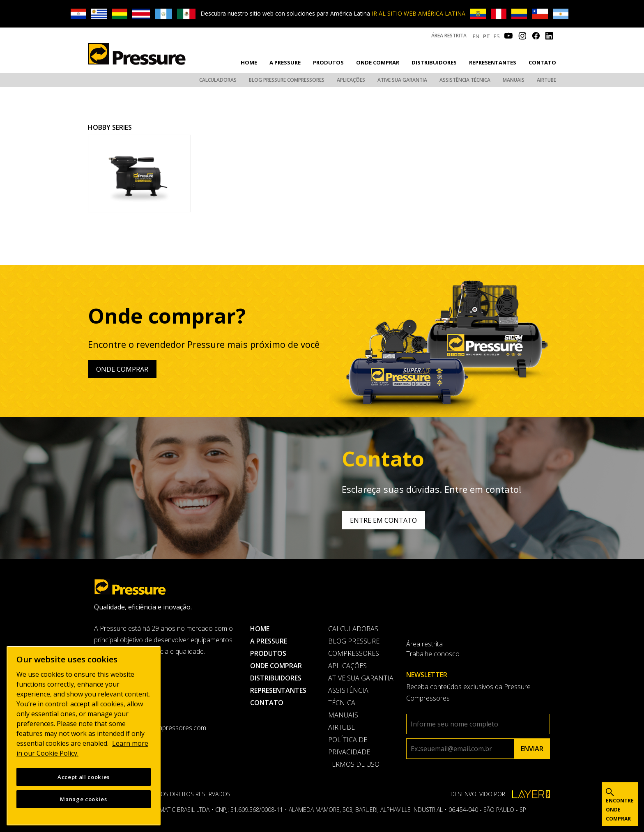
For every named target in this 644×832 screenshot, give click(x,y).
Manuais (514, 80)
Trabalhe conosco (433, 654)
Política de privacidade (349, 746)
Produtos (328, 62)
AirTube (546, 80)
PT (486, 36)
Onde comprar (378, 62)
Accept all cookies (84, 777)
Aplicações (351, 80)
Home (249, 62)
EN (476, 36)
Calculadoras (218, 80)
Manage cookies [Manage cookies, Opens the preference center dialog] (83, 799)
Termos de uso (354, 764)
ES (497, 36)
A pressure (285, 62)
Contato (542, 62)
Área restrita (449, 36)
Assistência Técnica (465, 80)
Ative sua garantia (402, 80)
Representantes (493, 62)
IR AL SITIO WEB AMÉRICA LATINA (419, 13)
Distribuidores (434, 62)
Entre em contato (383, 520)
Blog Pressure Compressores (287, 80)
